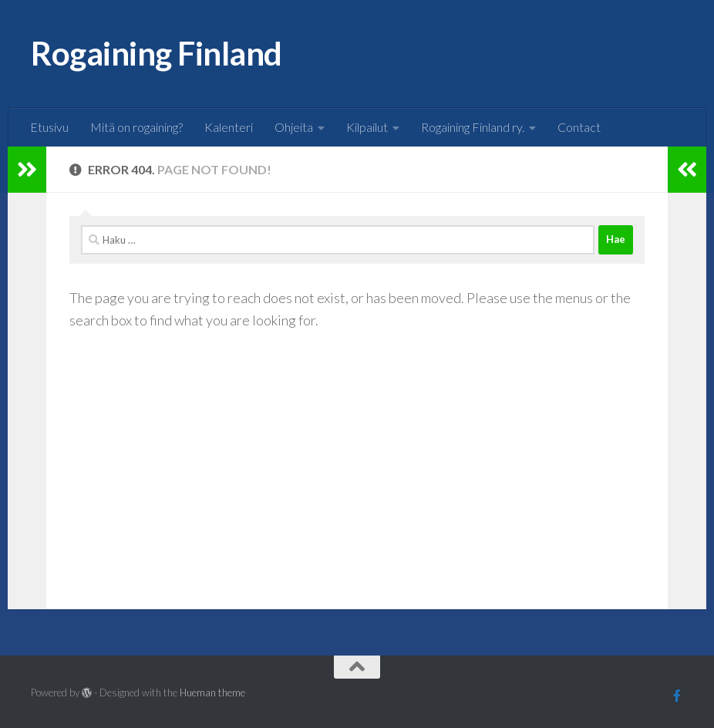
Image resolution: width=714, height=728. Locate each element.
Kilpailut (367, 127)
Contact (579, 127)
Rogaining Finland (157, 53)
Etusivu (49, 127)
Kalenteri (229, 127)
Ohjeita (294, 127)
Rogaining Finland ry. (473, 127)
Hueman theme (212, 693)
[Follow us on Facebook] (677, 696)
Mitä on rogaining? (136, 127)
